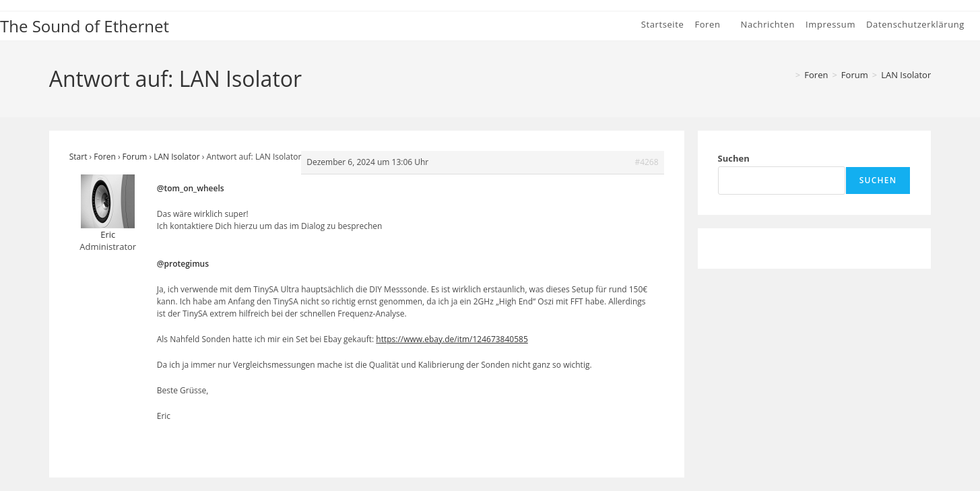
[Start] (787, 75)
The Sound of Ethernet (85, 26)
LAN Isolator (906, 75)
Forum (135, 157)
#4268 (646, 162)
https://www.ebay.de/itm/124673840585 (452, 339)
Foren (104, 157)
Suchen (734, 158)
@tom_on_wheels (191, 188)
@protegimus (183, 264)
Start (78, 157)
